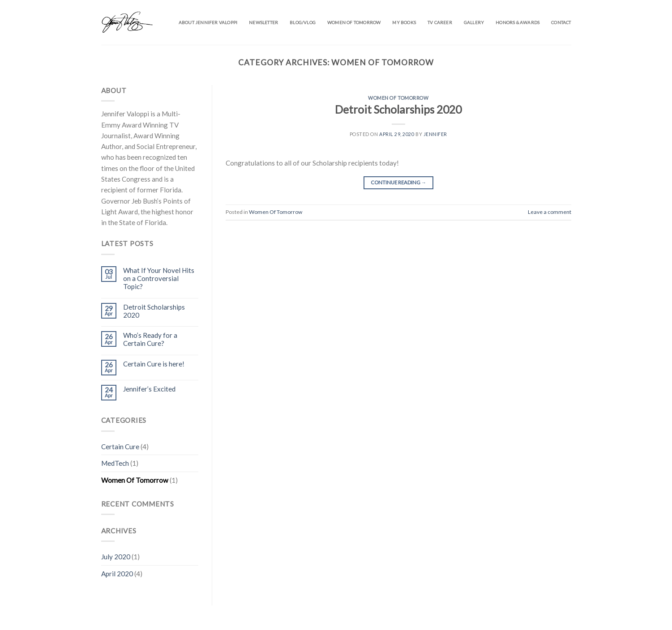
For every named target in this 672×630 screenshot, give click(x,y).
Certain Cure (120, 447)
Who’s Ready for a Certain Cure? (150, 339)
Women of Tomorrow (354, 22)
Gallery (474, 22)
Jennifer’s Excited (149, 389)
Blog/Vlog (303, 22)
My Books (404, 22)
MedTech (115, 463)
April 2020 (117, 574)
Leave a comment (550, 212)
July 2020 (116, 557)
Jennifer (435, 134)
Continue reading (398, 183)
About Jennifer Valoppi (208, 22)
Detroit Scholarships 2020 (154, 311)
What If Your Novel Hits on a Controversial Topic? (159, 278)
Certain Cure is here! (154, 364)
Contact (561, 22)
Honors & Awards (518, 22)
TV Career (440, 22)
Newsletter (263, 22)
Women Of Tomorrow (135, 480)
